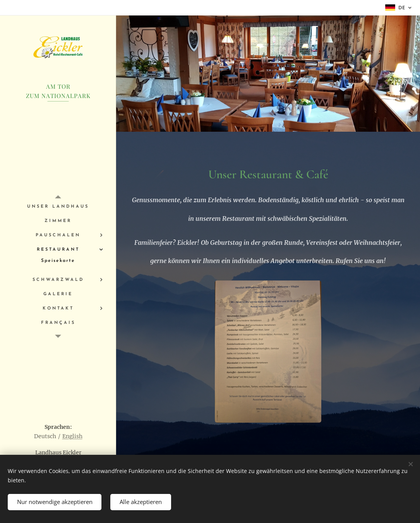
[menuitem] (58, 207)
